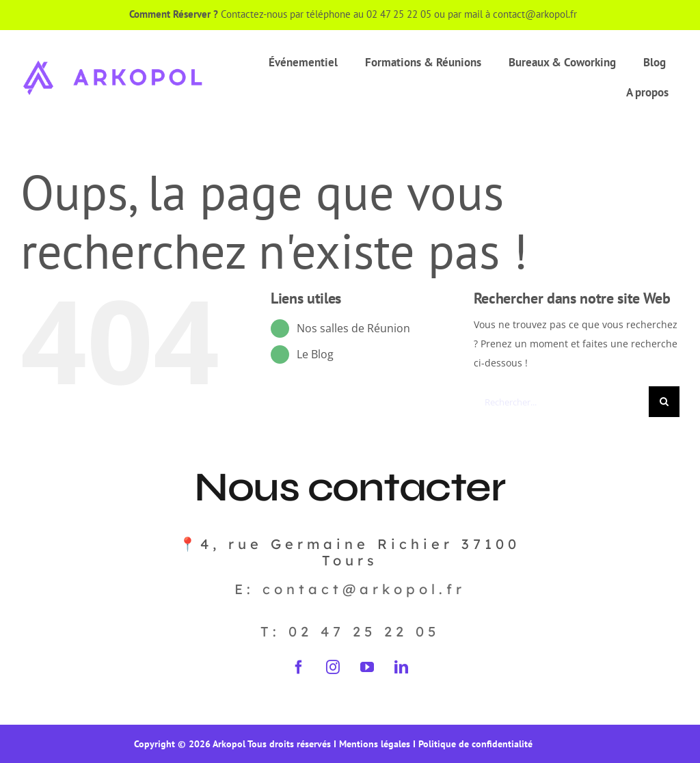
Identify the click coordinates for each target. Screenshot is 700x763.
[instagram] (333, 667)
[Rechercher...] (561, 402)
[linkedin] (401, 667)
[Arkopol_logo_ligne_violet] (113, 62)
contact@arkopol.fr (536, 14)
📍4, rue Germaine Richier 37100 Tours (350, 552)
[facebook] (299, 667)
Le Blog (315, 354)
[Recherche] (664, 402)
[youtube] (367, 667)
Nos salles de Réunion (353, 328)
